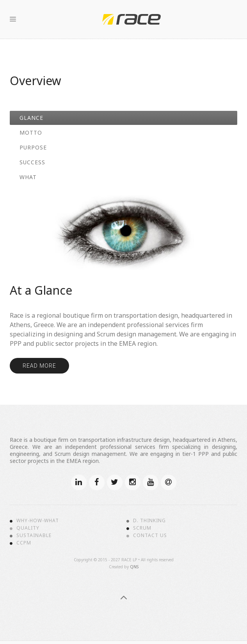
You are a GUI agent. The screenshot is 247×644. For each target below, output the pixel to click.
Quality (28, 528)
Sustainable (34, 535)
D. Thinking (149, 521)
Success (32, 162)
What (28, 177)
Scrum (142, 528)
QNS (134, 567)
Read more (39, 366)
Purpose (33, 147)
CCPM (24, 543)
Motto (31, 133)
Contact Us (150, 535)
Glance (31, 118)
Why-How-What (38, 521)
